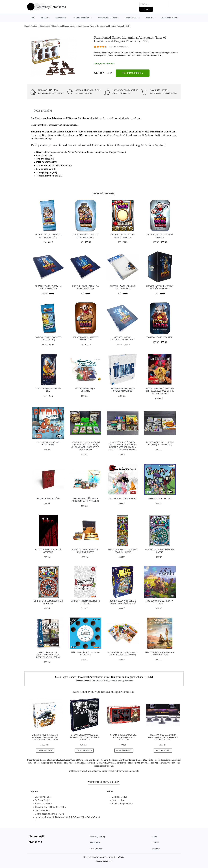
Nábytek (150, 18)
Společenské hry (82, 18)
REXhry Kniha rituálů (48, 498)
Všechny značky (98, 837)
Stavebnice (61, 18)
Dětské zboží (45, 26)
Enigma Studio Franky (160, 498)
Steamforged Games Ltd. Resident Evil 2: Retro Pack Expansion (84, 737)
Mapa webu (95, 843)
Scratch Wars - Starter (160, 337)
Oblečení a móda (169, 18)
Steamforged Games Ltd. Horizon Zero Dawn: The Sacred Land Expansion (45, 737)
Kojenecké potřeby (108, 18)
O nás (154, 837)
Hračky (45, 18)
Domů (32, 18)
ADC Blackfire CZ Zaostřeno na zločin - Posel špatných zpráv (48, 655)
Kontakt (155, 843)
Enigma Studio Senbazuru (123, 498)
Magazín (156, 849)
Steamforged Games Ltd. (128, 771)
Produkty (35, 26)
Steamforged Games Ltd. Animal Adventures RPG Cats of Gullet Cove (163, 737)
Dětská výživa (131, 18)
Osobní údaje (96, 849)
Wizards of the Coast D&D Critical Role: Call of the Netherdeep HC (160, 391)
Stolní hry (129, 681)
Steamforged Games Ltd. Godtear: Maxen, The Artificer (124, 737)
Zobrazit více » (156, 55)
